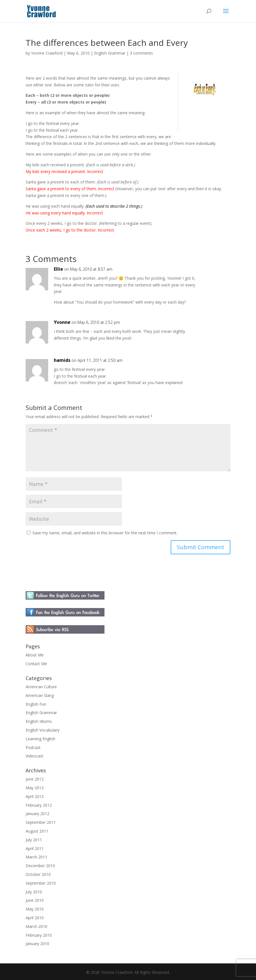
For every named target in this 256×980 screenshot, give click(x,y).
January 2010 (37, 944)
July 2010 (34, 892)
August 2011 (37, 831)
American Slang (40, 695)
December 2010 (40, 866)
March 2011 (36, 857)
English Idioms (39, 721)
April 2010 (35, 918)
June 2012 (35, 779)
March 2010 (36, 926)
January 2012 (37, 814)
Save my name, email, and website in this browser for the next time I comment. (105, 533)
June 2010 (35, 900)
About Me (35, 655)
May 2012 (35, 788)
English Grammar (110, 53)
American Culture (41, 687)
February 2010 (39, 935)
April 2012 (35, 796)
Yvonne (62, 322)
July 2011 (34, 840)
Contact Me (36, 664)
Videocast (34, 756)
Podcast (33, 747)
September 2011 (41, 822)
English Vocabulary (43, 730)
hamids (62, 360)
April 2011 (35, 848)
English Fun (36, 704)
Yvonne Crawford (47, 53)
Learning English (40, 739)
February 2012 (39, 805)
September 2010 (41, 883)
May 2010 (35, 909)
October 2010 (38, 874)
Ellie (58, 269)
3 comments (141, 53)
